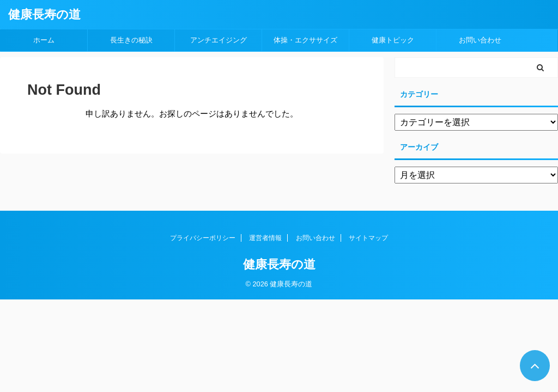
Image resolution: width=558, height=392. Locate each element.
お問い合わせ (480, 40)
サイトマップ (368, 238)
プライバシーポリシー (203, 238)
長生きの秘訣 (131, 40)
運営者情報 (265, 238)
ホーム (44, 40)
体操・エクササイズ (305, 40)
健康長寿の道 (44, 14)
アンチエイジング (219, 40)
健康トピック (393, 40)
